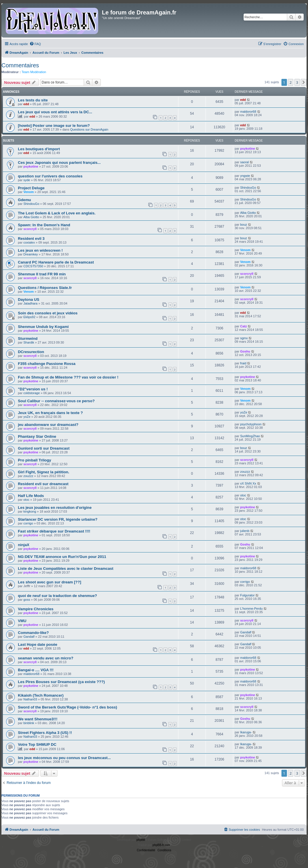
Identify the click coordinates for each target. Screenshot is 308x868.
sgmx (244, 338)
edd (26, 104)
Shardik (29, 342)
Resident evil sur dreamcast (43, 484)
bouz (244, 225)
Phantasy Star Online (37, 436)
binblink (29, 723)
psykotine (248, 149)
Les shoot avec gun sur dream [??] (50, 582)
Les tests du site (33, 100)
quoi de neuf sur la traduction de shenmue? (57, 596)
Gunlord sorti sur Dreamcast (44, 448)
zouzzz (28, 476)
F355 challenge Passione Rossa (47, 364)
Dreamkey (31, 254)
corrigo (28, 523)
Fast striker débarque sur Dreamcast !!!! (54, 531)
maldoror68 (248, 112)
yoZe (27, 417)
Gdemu (24, 200)
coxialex (29, 242)
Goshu (245, 351)
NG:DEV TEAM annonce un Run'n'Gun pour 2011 (62, 557)
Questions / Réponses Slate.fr (45, 288)
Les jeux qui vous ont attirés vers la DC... (55, 112)
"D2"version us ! (33, 389)
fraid (243, 363)
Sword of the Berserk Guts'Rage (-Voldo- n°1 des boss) (68, 707)
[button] (304, 82)
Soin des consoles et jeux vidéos (48, 313)
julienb (245, 531)
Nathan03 (30, 699)
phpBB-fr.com (162, 845)
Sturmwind (28, 339)
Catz (243, 326)
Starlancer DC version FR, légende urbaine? (58, 519)
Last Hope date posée (38, 644)
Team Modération (34, 72)
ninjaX (24, 545)
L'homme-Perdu (251, 609)
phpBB (141, 840)
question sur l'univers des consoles (50, 176)
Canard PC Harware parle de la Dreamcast (56, 262)
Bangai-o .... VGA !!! (36, 670)
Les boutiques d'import (39, 149)
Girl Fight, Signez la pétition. (44, 472)
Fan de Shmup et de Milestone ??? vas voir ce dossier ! (68, 377)
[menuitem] (35, 44)
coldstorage (32, 393)
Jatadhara (30, 303)
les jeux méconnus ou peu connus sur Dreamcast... (64, 758)
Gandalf (29, 637)
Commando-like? (33, 633)
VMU (22, 621)
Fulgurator (247, 595)
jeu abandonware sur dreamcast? (48, 425)
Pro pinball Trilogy (34, 460)
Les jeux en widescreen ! (40, 250)
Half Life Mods (31, 496)
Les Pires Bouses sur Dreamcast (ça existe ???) (61, 682)
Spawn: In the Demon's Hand (44, 225)
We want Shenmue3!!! (38, 719)
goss (27, 600)
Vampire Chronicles (36, 609)
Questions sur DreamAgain (89, 129)
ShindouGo (248, 188)
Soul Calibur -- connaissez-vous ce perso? (56, 401)
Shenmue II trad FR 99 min (42, 274)
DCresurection (31, 352)
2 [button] (291, 82)
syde (27, 180)
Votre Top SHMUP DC (37, 744)
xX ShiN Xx (248, 483)
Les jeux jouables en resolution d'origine (55, 508)
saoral (244, 162)
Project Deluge (31, 188)
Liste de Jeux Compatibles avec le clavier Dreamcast (66, 569)
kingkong (30, 511)
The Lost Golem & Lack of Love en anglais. (57, 213)
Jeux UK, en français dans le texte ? (50, 413)
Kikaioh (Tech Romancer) (41, 695)
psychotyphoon (251, 424)
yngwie (245, 176)
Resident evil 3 (31, 239)
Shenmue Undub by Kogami (43, 327)
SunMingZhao (250, 436)
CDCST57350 (33, 266)
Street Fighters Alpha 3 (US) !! (45, 733)
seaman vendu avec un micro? (46, 658)
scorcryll (30, 229)
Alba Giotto (31, 217)
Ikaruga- (246, 732)
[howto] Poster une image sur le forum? (54, 126)
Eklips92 (29, 317)
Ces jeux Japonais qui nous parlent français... (59, 163)
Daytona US (29, 299)
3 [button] (297, 82)
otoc (26, 500)
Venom (29, 192)
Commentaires (20, 65)
